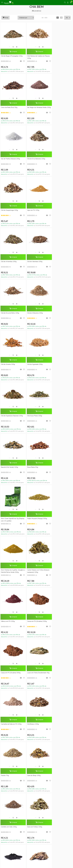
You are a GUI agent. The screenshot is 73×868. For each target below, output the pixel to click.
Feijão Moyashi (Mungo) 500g (35, 364)
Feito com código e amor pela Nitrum (37, 853)
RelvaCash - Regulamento (36, 721)
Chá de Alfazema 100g (57, 210)
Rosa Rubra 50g (54, 313)
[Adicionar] (16, 47)
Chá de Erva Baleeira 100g (58, 107)
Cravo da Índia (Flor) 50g (57, 56)
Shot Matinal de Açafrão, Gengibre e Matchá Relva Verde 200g (60, 366)
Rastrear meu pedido (36, 734)
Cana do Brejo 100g (56, 519)
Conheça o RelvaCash (37, 717)
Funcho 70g (29, 519)
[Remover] (8, 47)
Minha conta (36, 727)
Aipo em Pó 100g (31, 159)
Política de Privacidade (36, 700)
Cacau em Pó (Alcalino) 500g (11, 467)
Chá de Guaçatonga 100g (9, 159)
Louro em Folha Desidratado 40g (35, 468)
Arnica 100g (29, 621)
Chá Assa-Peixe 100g (8, 313)
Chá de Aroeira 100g (8, 262)
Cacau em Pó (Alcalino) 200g (59, 416)
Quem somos (37, 665)
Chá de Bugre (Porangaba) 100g (12, 56)
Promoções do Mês (36, 714)
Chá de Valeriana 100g (9, 210)
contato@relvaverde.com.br (17, 816)
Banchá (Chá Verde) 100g (34, 313)
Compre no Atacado (36, 671)
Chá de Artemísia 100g (57, 159)
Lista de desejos (36, 737)
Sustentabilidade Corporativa (36, 668)
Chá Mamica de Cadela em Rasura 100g (34, 57)
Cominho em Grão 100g (9, 570)
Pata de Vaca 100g (7, 621)
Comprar (12, 52)
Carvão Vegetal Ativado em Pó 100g (59, 571)
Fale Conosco (37, 675)
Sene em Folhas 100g (32, 570)
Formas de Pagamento (36, 690)
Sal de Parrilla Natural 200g (34, 107)
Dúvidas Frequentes (37, 686)
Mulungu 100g (54, 621)
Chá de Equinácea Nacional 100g (60, 262)
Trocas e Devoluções (37, 703)
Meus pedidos (36, 731)
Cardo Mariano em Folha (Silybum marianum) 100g (9, 417)
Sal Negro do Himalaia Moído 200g (11, 109)
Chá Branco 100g (7, 519)
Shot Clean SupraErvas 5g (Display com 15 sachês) (10, 365)
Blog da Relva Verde (37, 661)
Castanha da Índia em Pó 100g (59, 467)
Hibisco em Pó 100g (32, 416)
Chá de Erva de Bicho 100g (34, 210)
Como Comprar (37, 693)
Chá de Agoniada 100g (33, 262)
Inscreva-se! (37, 768)
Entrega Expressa (36, 696)
